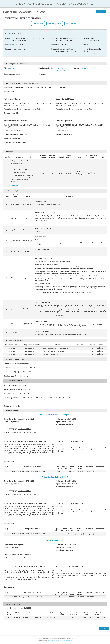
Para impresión (60, 68)
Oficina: (7, 364)
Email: (6, 376)
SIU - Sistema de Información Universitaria (60, 640)
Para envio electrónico (63, 70)
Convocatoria (38, 24)
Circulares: (42, 74)
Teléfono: (7, 372)
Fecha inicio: (10, 45)
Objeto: (8, 38)
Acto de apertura (55, 24)
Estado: (6, 406)
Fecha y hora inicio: (11, 389)
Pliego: (6, 68)
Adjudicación (71, 24)
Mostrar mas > (15, 186)
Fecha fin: (9, 49)
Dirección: (7, 368)
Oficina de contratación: (60, 38)
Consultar (13, 68)
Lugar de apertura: (10, 398)
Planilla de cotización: (46, 68)
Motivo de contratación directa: (92, 50)
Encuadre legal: (56, 49)
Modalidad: (55, 45)
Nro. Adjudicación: (9, 608)
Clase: (85, 45)
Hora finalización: (10, 394)
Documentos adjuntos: (12, 74)
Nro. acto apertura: (11, 385)
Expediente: (87, 38)
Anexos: (76, 68)
